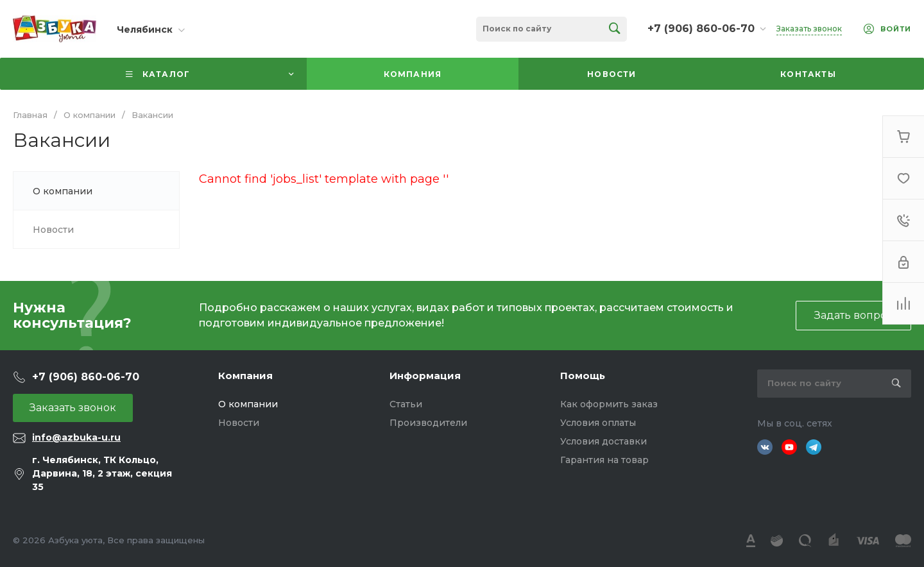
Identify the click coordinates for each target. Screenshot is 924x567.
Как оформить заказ (609, 404)
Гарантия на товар (604, 460)
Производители (428, 423)
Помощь (583, 376)
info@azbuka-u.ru (76, 437)
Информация (425, 376)
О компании (248, 404)
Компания (245, 376)
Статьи (406, 404)
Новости (239, 423)
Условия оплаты (598, 423)
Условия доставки (603, 441)
